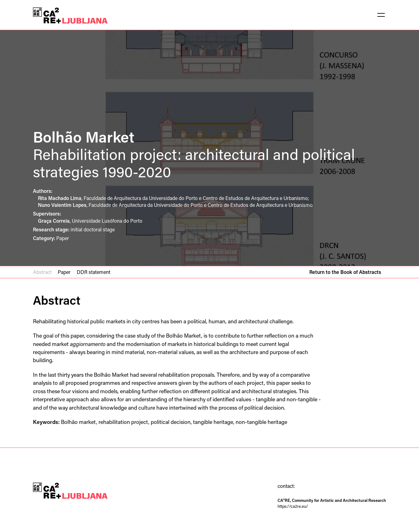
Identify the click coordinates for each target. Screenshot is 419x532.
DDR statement (94, 272)
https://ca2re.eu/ (293, 506)
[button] (381, 15)
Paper (64, 272)
